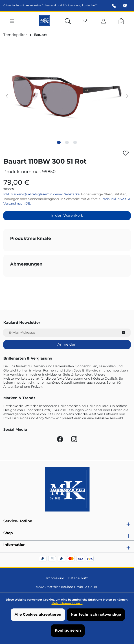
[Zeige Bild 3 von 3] (75, 142)
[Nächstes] (127, 96)
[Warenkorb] (121, 20)
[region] (67, 96)
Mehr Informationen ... (67, 603)
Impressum (55, 578)
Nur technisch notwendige (96, 614)
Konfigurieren (68, 630)
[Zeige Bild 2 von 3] (67, 142)
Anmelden (67, 344)
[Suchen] (68, 20)
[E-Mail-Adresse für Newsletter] (60, 333)
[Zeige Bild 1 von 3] (59, 142)
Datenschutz (78, 578)
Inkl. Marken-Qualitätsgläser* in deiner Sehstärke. (42, 194)
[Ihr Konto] (104, 20)
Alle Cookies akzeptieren (38, 614)
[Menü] (12, 20)
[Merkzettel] (85, 20)
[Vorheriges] (7, 96)
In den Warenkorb (67, 215)
